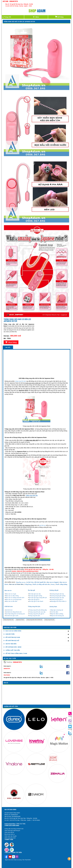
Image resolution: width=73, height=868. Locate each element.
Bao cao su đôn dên (11, 601)
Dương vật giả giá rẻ (57, 599)
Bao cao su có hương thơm (14, 599)
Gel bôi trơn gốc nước (12, 616)
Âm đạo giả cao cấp (35, 594)
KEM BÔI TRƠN (10, 634)
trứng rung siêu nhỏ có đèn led (34, 620)
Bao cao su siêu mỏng (12, 596)
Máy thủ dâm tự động (57, 614)
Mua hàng (11, 342)
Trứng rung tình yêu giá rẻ (37, 614)
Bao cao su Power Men (16, 584)
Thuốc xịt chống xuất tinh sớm (41, 584)
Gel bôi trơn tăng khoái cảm (14, 612)
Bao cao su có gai (11, 594)
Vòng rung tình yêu (35, 616)
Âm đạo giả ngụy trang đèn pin (38, 598)
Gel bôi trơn (9, 610)
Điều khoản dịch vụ (10, 834)
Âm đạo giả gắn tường (36, 596)
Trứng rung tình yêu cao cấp (37, 612)
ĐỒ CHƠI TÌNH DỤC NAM (13, 637)
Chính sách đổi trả (9, 832)
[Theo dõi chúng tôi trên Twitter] (14, 857)
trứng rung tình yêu (49, 620)
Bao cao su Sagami (53, 582)
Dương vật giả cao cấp (57, 598)
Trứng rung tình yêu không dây (38, 610)
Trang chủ (6, 17)
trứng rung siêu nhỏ (8, 620)
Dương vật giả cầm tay (57, 594)
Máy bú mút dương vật (57, 616)
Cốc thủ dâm (54, 612)
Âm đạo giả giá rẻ (34, 599)
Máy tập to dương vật (57, 610)
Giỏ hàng (59, 16)
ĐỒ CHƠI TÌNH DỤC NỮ (12, 641)
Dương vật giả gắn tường (58, 596)
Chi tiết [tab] (8, 347)
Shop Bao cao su (21, 582)
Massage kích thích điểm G (59, 601)
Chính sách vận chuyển (11, 836)
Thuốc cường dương (61, 584)
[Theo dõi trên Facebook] (7, 857)
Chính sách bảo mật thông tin (12, 831)
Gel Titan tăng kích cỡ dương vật (15, 614)
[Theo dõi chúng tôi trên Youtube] (10, 857)
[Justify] (36, 17)
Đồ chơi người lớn (40, 582)
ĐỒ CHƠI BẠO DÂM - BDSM (13, 647)
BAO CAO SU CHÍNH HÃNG (13, 631)
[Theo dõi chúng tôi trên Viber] (17, 857)
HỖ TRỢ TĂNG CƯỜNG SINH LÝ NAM (16, 653)
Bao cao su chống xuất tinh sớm (15, 598)
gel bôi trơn (43, 525)
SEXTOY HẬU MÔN (11, 644)
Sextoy (53, 584)
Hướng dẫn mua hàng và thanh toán (14, 829)
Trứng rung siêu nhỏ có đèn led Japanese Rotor (19, 21)
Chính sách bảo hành (10, 838)
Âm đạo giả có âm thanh (36, 601)
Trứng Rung (28, 584)
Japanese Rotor (20, 620)
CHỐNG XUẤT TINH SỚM (13, 650)
